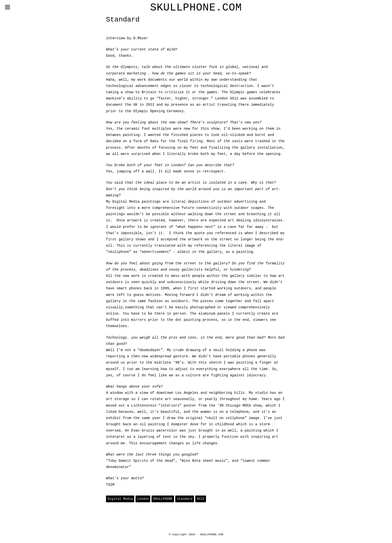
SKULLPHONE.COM (196, 8)
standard (184, 499)
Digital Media (120, 499)
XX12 (201, 499)
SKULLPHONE (163, 499)
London (143, 499)
